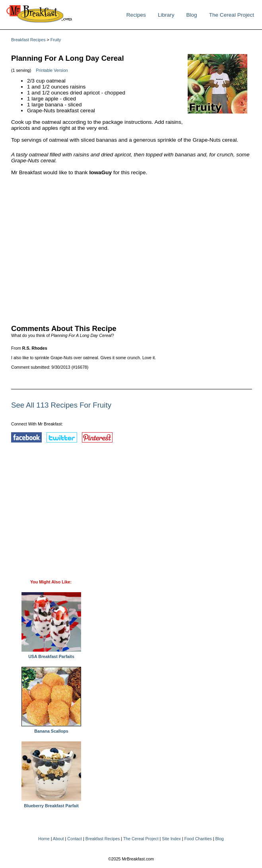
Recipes (136, 15)
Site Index (171, 839)
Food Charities (198, 839)
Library (166, 15)
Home (44, 839)
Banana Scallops (51, 729)
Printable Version (52, 70)
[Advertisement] (132, 248)
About (58, 839)
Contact (75, 839)
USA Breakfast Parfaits (51, 654)
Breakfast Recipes (28, 40)
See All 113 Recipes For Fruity (61, 405)
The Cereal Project (232, 15)
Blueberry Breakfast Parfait (51, 804)
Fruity (56, 40)
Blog (191, 15)
